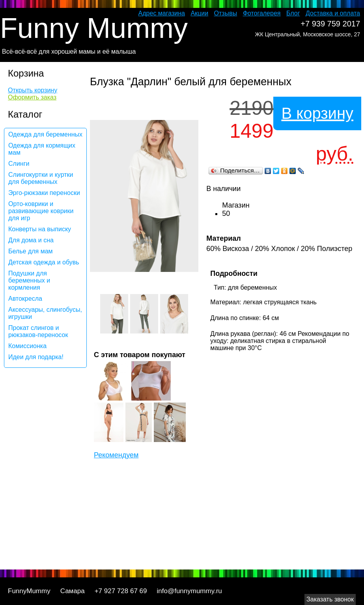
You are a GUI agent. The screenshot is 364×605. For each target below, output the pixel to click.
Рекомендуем (116, 455)
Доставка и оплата (333, 13)
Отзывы (226, 13)
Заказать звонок (330, 599)
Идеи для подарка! (36, 357)
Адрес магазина (162, 13)
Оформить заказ (32, 97)
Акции (199, 13)
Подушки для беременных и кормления (29, 280)
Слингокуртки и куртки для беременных (41, 178)
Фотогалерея (262, 13)
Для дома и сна (31, 240)
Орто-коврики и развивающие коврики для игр (41, 211)
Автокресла (25, 299)
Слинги (19, 164)
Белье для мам (31, 251)
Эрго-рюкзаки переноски (44, 193)
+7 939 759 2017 (330, 24)
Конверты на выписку (40, 229)
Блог (293, 13)
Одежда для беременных (45, 134)
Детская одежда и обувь (44, 262)
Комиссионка (27, 346)
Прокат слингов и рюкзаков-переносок (38, 331)
